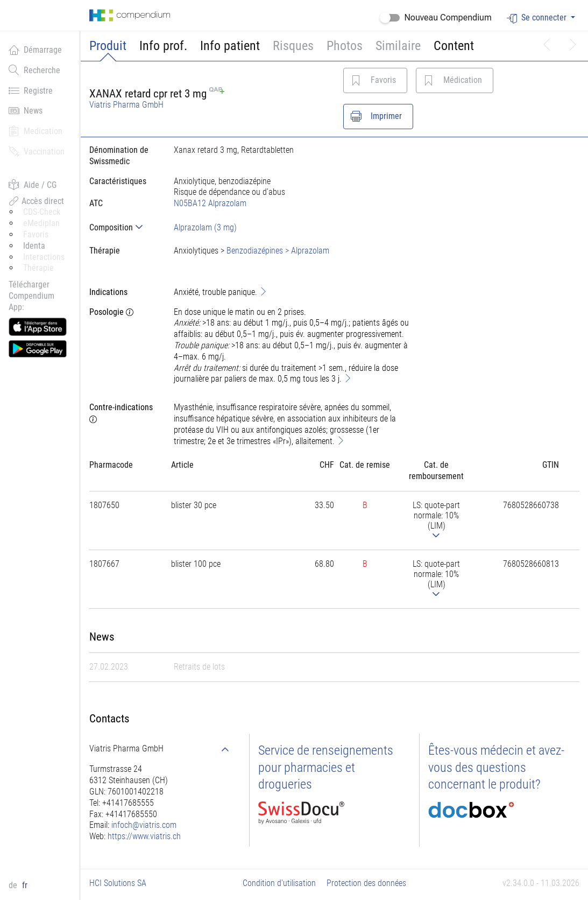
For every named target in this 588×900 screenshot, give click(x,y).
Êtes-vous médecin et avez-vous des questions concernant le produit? (496, 767)
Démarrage (35, 50)
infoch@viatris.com (144, 825)
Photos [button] (345, 46)
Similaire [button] (398, 46)
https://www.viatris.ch (144, 836)
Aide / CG (33, 185)
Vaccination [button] (37, 151)
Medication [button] (36, 131)
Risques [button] (293, 46)
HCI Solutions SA (118, 883)
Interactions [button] (44, 257)
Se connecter (538, 18)
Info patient (230, 46)
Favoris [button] (36, 234)
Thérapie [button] (38, 268)
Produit (108, 46)
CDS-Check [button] (42, 212)
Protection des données (366, 883)
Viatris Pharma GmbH (126, 105)
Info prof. (163, 46)
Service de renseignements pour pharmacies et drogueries (326, 767)
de (14, 885)
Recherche (34, 70)
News (26, 110)
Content (454, 46)
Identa (34, 246)
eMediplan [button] (41, 223)
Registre (31, 90)
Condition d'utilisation (279, 883)
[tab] (123, 227)
